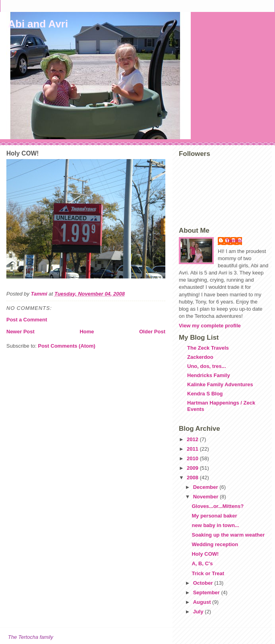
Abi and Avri (38, 24)
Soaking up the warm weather (228, 535)
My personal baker (214, 516)
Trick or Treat (208, 573)
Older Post (152, 332)
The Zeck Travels (208, 348)
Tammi (234, 240)
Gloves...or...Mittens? (218, 506)
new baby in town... (215, 525)
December (206, 487)
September (207, 592)
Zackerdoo (200, 357)
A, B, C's (202, 563)
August (203, 602)
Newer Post (20, 332)
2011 (193, 449)
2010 (193, 458)
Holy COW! (205, 554)
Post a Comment (27, 320)
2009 (193, 468)
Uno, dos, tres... (207, 366)
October (204, 583)
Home (87, 332)
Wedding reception (215, 544)
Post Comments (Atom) (67, 346)
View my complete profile (210, 326)
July (199, 612)
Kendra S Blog (205, 394)
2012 (193, 439)
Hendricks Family (209, 375)
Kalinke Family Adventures (220, 384)
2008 (193, 478)
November (206, 497)
